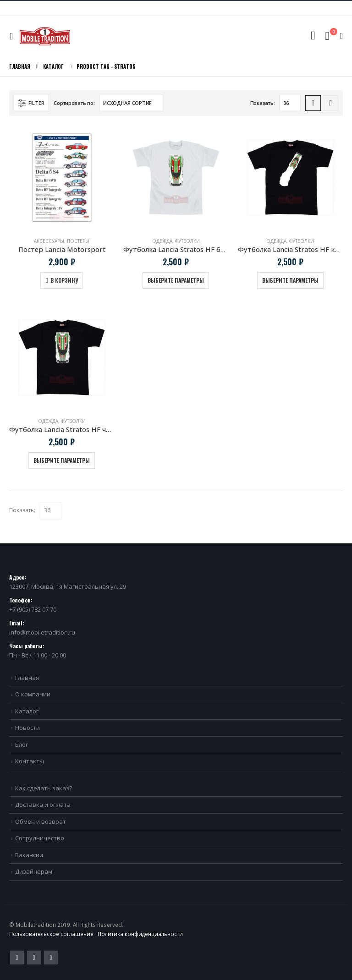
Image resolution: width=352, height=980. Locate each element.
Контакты (30, 761)
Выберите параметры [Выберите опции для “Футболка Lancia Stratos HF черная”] (62, 460)
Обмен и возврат (41, 821)
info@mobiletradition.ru (42, 632)
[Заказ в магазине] (131, 103)
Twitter (17, 958)
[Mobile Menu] (14, 36)
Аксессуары (49, 241)
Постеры (78, 241)
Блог (22, 745)
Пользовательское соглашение (51, 934)
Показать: (263, 103)
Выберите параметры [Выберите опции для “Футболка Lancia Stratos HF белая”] (176, 280)
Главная (27, 678)
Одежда (162, 241)
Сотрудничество (40, 838)
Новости (27, 728)
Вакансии (29, 855)
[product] (62, 178)
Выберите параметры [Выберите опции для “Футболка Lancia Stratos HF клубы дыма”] (290, 280)
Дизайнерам (34, 871)
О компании (33, 694)
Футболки (187, 241)
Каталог (27, 711)
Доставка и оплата (43, 805)
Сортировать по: (74, 103)
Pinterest (34, 958)
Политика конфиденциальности (140, 934)
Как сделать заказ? (44, 788)
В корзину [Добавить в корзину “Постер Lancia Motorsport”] (64, 280)
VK (51, 958)
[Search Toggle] (313, 36)
